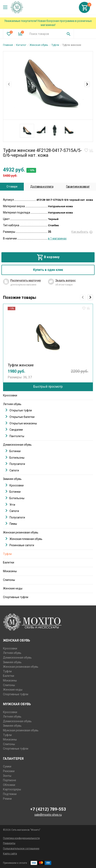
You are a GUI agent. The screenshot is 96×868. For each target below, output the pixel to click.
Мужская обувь (17, 704)
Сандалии (14, 430)
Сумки (7, 766)
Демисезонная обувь (17, 445)
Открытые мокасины (21, 423)
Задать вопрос (65, 280)
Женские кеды (13, 588)
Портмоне (10, 780)
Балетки (9, 562)
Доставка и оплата (42, 187)
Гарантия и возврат (78, 187)
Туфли (55, 45)
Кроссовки (10, 395)
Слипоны (9, 580)
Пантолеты (15, 436)
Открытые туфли (19, 410)
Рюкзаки (9, 771)
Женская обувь (39, 45)
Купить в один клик (48, 270)
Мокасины (10, 571)
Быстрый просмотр (48, 387)
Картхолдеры (12, 789)
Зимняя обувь (12, 479)
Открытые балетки (20, 417)
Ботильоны (15, 458)
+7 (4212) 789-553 (48, 809)
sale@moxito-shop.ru (48, 815)
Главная (8, 45)
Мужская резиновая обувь (21, 730)
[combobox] (45, 34)
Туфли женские (21, 365)
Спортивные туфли (16, 597)
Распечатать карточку (26, 280)
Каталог (21, 45)
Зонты (7, 776)
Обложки (9, 785)
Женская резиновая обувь (21, 532)
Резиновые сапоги (20, 545)
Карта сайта (10, 854)
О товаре (12, 187)
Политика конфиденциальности (21, 838)
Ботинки (13, 451)
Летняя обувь (12, 404)
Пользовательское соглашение (21, 849)
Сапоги (12, 470)
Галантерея (13, 759)
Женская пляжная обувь (24, 539)
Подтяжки (10, 794)
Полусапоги (15, 464)
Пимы (11, 524)
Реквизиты (9, 843)
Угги (10, 505)
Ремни (7, 799)
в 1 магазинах (57, 238)
